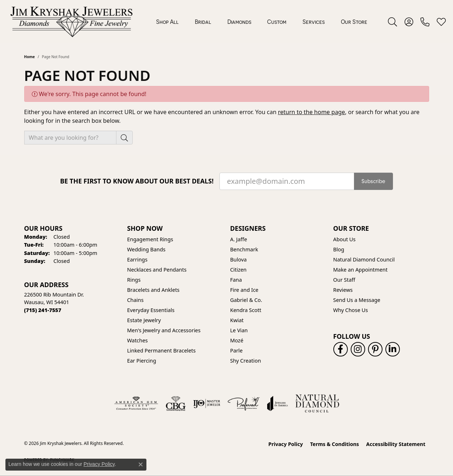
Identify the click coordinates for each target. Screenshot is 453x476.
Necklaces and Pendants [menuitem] (157, 270)
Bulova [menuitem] (239, 259)
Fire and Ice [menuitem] (244, 290)
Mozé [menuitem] (237, 340)
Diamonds (239, 22)
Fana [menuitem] (236, 280)
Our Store (354, 22)
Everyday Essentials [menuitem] (151, 310)
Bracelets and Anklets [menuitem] (153, 290)
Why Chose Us (351, 310)
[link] (425, 22)
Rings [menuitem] (134, 280)
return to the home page (312, 112)
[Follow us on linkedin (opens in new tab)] (393, 349)
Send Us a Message (357, 300)
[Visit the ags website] (136, 403)
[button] (392, 22)
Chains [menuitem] (136, 300)
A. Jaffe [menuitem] (239, 239)
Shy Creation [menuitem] (246, 361)
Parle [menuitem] (237, 350)
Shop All (167, 22)
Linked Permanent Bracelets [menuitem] (162, 350)
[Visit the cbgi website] (176, 403)
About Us (345, 239)
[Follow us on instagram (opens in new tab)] (358, 349)
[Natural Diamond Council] (317, 403)
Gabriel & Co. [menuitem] (246, 300)
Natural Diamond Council (364, 259)
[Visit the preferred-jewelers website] (244, 403)
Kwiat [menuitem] (237, 320)
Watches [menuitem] (138, 340)
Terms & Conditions (335, 444)
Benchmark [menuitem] (244, 249)
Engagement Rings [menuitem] (150, 239)
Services (314, 22)
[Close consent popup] (141, 464)
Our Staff (344, 280)
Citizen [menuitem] (239, 270)
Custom (277, 22)
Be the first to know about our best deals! (137, 181)
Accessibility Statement (396, 444)
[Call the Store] (43, 310)
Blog (339, 249)
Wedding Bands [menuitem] (146, 249)
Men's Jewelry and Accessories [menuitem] (164, 330)
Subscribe (373, 181)
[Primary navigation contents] (262, 22)
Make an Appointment (360, 270)
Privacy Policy (285, 444)
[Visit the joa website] (278, 403)
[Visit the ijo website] (207, 403)
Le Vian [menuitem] (239, 330)
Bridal (203, 22)
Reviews (343, 290)
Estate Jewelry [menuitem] (144, 320)
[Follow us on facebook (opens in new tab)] (341, 349)
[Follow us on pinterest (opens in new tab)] (375, 349)
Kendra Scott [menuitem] (246, 310)
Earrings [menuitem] (137, 259)
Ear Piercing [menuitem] (142, 361)
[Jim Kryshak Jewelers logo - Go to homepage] (71, 22)
